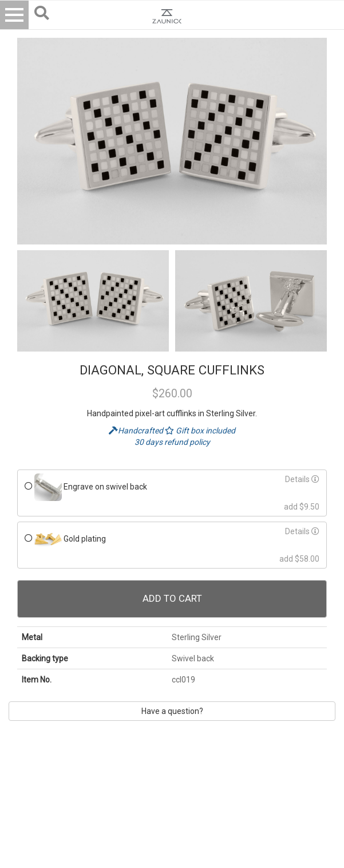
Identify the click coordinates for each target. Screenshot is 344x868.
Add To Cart (172, 598)
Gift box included (200, 431)
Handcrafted (137, 431)
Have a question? (172, 711)
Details (302, 479)
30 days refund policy (172, 442)
